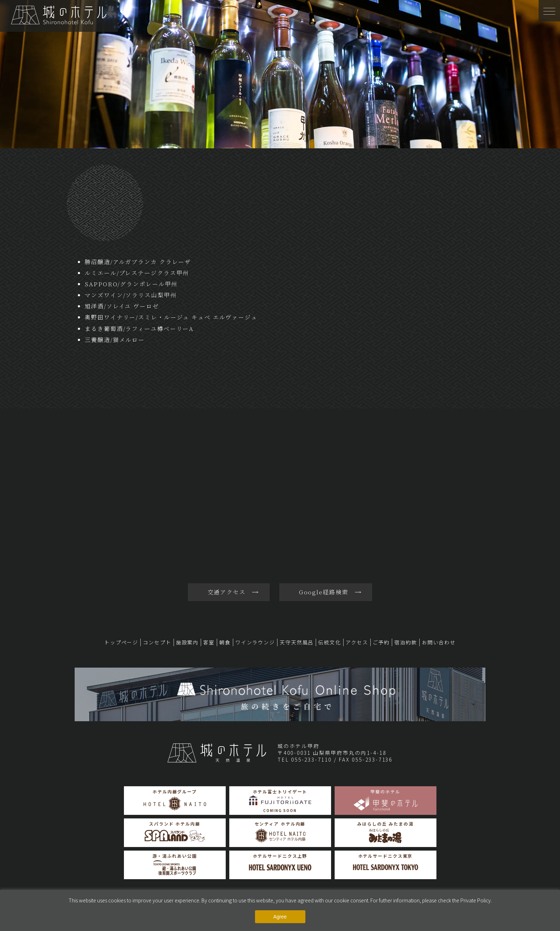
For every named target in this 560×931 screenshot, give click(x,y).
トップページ (121, 642)
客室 (209, 642)
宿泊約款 (406, 642)
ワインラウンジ (255, 642)
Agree (280, 917)
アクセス (357, 642)
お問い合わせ (439, 642)
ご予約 (381, 642)
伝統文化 (330, 642)
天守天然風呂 (297, 642)
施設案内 (187, 642)
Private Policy (476, 900)
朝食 (225, 642)
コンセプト (157, 642)
